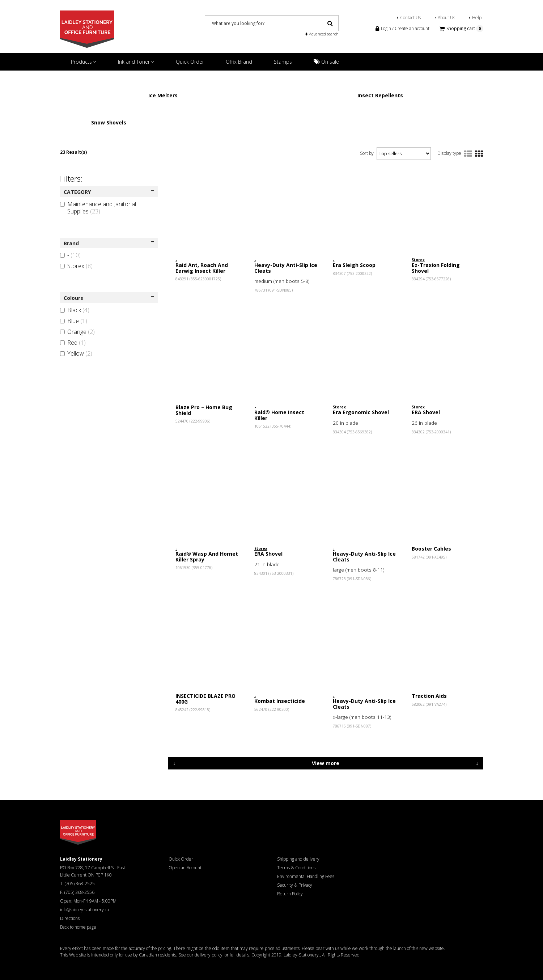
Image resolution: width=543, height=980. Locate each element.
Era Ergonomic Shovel (361, 412)
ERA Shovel (426, 412)
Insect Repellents (380, 95)
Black (75, 310)
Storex (76, 266)
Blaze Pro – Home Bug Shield (204, 410)
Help (477, 18)
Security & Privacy (295, 885)
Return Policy (290, 894)
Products (84, 62)
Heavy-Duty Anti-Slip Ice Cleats (286, 268)
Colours (109, 298)
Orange (77, 332)
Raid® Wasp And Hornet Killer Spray (207, 556)
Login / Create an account (402, 28)
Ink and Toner (136, 62)
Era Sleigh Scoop (354, 265)
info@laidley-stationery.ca (84, 910)
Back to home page (78, 927)
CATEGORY (109, 192)
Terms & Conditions (296, 868)
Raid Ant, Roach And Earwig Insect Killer (202, 268)
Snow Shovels (109, 122)
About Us (446, 18)
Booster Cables (431, 549)
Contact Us (410, 18)
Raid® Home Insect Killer (279, 415)
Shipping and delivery (298, 859)
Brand (109, 243)
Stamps (283, 62)
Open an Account (185, 868)
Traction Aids (429, 696)
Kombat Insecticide (280, 701)
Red (73, 343)
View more (326, 763)
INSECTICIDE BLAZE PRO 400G (205, 699)
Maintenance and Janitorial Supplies (98, 208)
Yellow (76, 353)
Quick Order (190, 62)
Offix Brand (239, 62)
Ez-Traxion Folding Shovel (436, 268)
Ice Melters (163, 95)
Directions (70, 918)
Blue (74, 321)
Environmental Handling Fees (306, 876)
